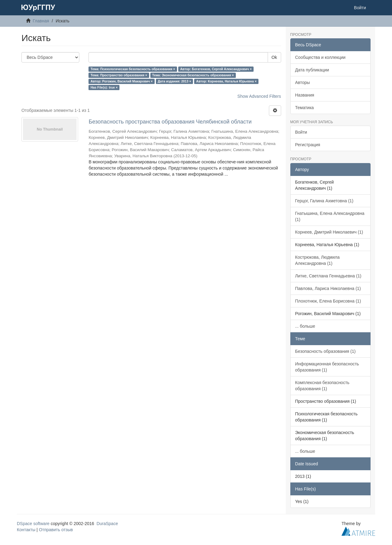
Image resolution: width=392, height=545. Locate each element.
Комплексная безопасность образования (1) (322, 386)
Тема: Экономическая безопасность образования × (193, 75)
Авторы (303, 82)
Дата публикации (312, 70)
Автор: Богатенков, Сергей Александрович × (216, 69)
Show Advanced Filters (259, 96)
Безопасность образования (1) (326, 351)
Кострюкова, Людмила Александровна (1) (318, 260)
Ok (274, 57)
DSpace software (33, 524)
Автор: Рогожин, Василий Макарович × (122, 81)
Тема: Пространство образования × (119, 75)
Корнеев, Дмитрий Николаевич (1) (329, 232)
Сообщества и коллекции (320, 57)
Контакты (26, 530)
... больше (305, 326)
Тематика (305, 108)
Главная (41, 21)
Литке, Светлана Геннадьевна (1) (328, 276)
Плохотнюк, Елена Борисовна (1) (328, 301)
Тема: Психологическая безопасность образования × (133, 69)
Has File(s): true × (104, 87)
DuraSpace (107, 524)
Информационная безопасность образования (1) (327, 367)
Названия (305, 95)
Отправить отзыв (56, 530)
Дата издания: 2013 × (174, 81)
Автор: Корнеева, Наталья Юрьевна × (226, 81)
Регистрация (308, 145)
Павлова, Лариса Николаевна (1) (328, 288)
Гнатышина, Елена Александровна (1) (330, 216)
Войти (301, 132)
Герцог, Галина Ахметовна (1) (324, 201)
